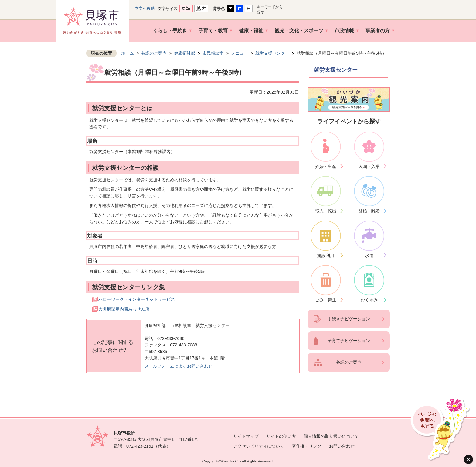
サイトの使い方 (281, 436)
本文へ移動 (145, 8)
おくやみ (369, 300)
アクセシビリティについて (259, 446)
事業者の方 (378, 31)
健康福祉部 (185, 53)
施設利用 (326, 256)
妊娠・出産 (326, 167)
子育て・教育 (213, 31)
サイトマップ (246, 436)
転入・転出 (326, 211)
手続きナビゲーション (349, 319)
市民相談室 (213, 53)
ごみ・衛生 (326, 300)
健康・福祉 (251, 31)
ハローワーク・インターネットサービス (137, 299)
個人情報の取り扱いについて (331, 436)
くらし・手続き (170, 31)
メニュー (240, 53)
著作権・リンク (307, 446)
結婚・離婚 (369, 211)
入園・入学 (369, 167)
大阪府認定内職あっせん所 (124, 309)
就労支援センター (272, 53)
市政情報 (344, 31)
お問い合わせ (342, 446)
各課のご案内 (154, 53)
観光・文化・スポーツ (299, 31)
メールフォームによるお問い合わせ (178, 366)
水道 (369, 256)
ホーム (127, 53)
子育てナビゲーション (349, 341)
